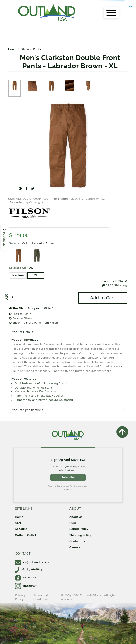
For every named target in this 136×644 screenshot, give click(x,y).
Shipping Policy (80, 535)
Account (21, 529)
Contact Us (77, 541)
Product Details (22, 332)
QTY (6, 297)
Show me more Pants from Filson (34, 323)
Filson (25, 49)
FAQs (73, 523)
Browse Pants (20, 314)
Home (12, 49)
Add (102, 298)
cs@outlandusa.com (33, 562)
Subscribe (68, 477)
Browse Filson (20, 318)
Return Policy (79, 529)
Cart (18, 523)
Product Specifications (27, 410)
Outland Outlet (26, 535)
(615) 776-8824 (28, 569)
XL (36, 275)
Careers (75, 547)
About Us (76, 517)
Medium (18, 275)
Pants (37, 49)
